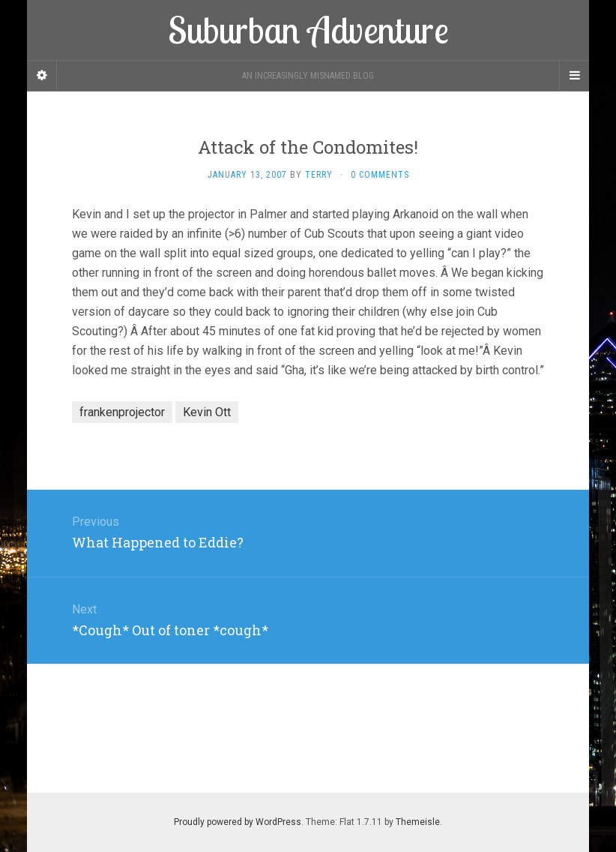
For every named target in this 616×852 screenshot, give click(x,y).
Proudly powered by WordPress (238, 822)
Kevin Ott (207, 412)
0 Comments (380, 175)
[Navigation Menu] (574, 76)
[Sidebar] (42, 76)
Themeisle (418, 822)
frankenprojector (122, 412)
